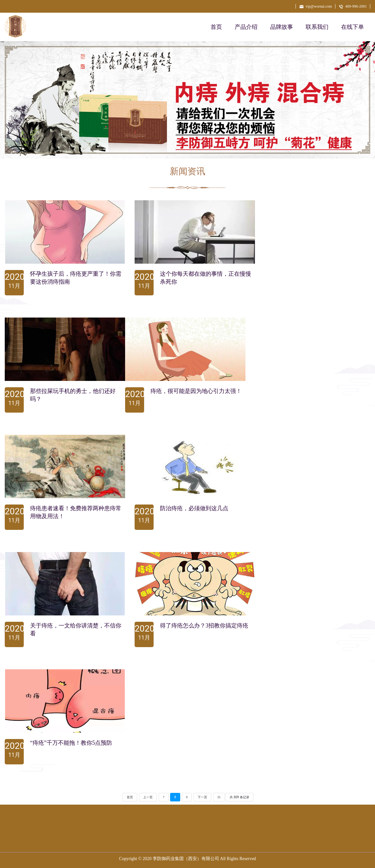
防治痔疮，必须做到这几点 (194, 508)
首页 (216, 27)
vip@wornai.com (315, 6)
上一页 (148, 797)
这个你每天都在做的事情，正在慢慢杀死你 (206, 278)
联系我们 (317, 27)
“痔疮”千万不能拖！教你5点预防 (71, 743)
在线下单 (353, 27)
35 (219, 797)
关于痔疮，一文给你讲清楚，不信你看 (76, 630)
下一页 (202, 797)
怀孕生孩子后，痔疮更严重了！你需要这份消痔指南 (76, 278)
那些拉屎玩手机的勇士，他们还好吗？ (73, 395)
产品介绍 (246, 27)
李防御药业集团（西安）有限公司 (186, 859)
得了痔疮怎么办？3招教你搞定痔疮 (204, 626)
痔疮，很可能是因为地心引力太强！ (196, 391)
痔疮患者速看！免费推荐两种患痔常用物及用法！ (76, 512)
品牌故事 (282, 27)
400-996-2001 (353, 6)
